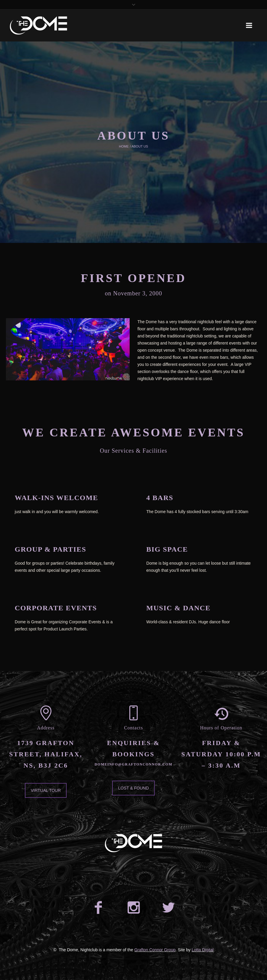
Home (124, 146)
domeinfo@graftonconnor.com (133, 764)
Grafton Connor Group (155, 950)
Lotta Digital (202, 950)
